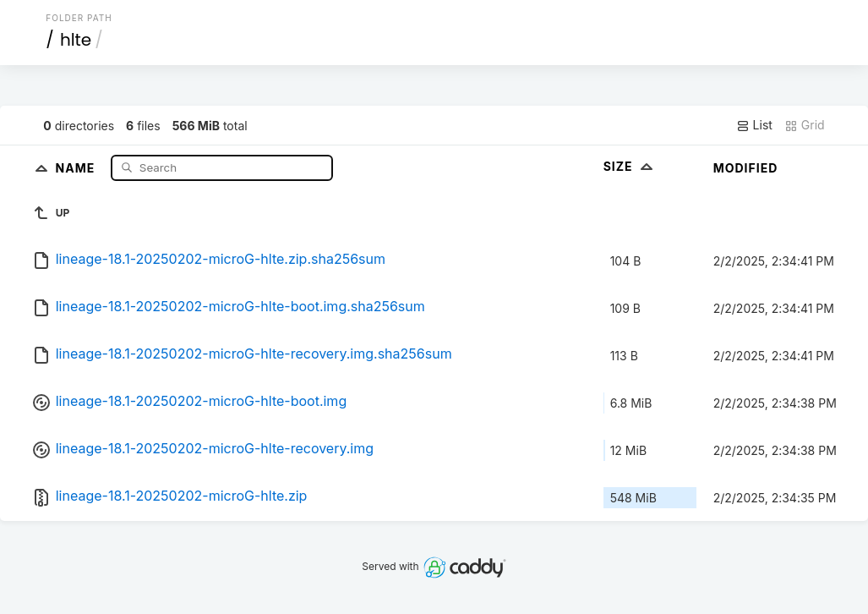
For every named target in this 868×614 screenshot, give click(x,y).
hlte (76, 40)
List (754, 125)
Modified (746, 168)
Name (77, 167)
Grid (805, 125)
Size (630, 166)
